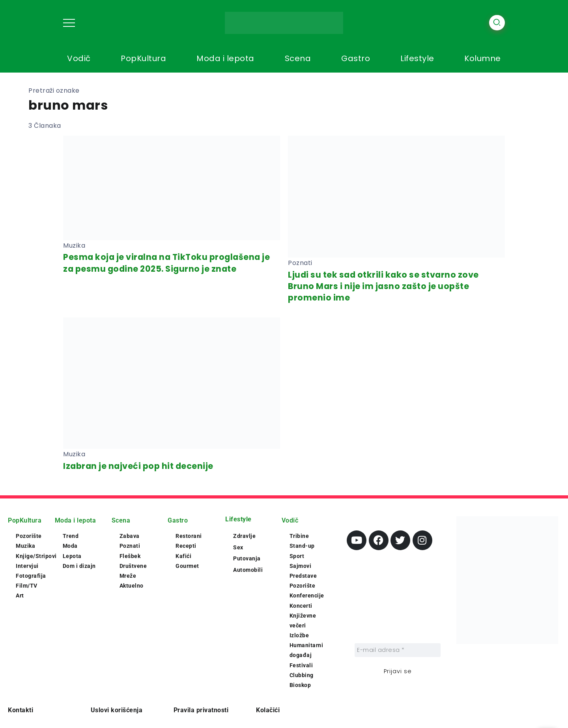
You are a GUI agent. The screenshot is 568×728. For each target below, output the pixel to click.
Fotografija (31, 576)
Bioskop (300, 685)
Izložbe (299, 635)
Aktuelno (132, 586)
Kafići (183, 556)
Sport (297, 556)
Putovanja (247, 558)
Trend (71, 536)
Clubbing (302, 675)
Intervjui (27, 566)
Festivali (301, 665)
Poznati (130, 546)
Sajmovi (301, 566)
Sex (238, 547)
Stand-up (302, 546)
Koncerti (301, 606)
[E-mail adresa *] (398, 650)
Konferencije (307, 595)
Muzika (25, 546)
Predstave (303, 576)
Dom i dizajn (79, 566)
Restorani (189, 536)
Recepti (186, 546)
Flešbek (130, 556)
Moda (70, 546)
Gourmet (187, 566)
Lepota (72, 556)
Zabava (130, 536)
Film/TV (27, 586)
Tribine (299, 536)
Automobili (248, 570)
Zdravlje (244, 536)
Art (20, 595)
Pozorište (29, 536)
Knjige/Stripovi (36, 556)
